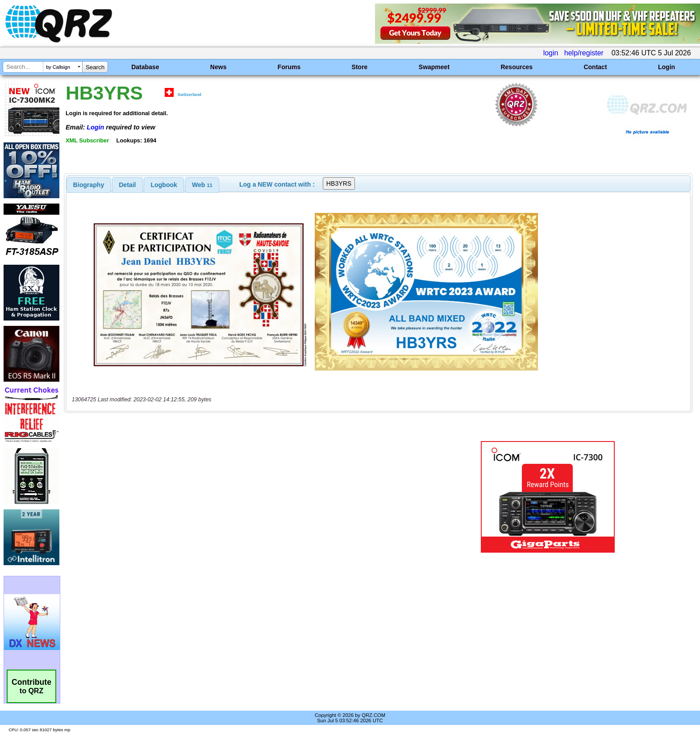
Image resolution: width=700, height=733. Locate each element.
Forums (289, 67)
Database (145, 67)
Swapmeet (434, 67)
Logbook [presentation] (164, 185)
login (551, 53)
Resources (517, 67)
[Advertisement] (241, 497)
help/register (584, 53)
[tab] (89, 185)
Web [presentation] (202, 185)
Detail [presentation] (127, 185)
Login (667, 67)
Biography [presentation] (89, 185)
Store (360, 67)
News (219, 67)
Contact (595, 67)
